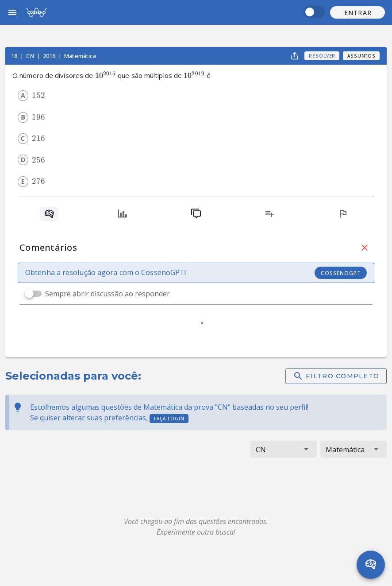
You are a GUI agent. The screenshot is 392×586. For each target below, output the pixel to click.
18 (15, 56)
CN (31, 56)
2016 (50, 56)
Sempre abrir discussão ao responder (108, 294)
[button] (357, 12)
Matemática (80, 56)
